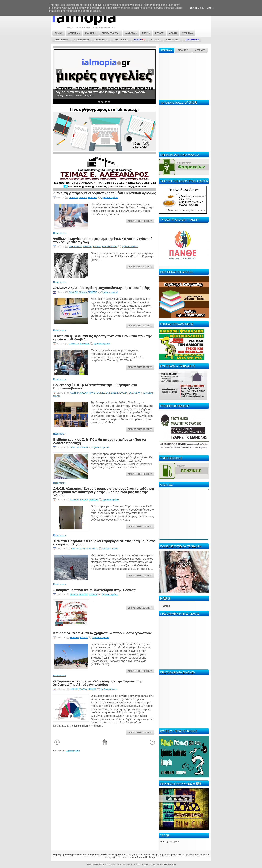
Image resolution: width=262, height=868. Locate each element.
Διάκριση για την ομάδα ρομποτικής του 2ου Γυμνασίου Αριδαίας (105, 193)
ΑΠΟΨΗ (74, 689)
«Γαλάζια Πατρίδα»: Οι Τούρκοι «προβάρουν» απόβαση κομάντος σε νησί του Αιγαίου (104, 542)
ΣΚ (130, 393)
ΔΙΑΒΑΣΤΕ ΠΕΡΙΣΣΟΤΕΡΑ (140, 221)
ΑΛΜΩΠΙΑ (73, 198)
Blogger (153, 857)
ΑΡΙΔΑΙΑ (83, 198)
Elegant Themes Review (166, 864)
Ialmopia (166, 606)
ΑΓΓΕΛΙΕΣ (200, 50)
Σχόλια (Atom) (73, 751)
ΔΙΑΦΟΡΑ (87, 247)
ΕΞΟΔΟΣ (93, 594)
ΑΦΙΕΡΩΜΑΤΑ (75, 247)
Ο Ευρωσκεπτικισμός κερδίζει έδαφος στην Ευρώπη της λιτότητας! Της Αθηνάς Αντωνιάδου (98, 683)
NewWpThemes (101, 864)
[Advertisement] (184, 76)
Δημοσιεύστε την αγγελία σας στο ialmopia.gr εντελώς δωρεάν (101, 92)
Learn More (197, 8)
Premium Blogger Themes (144, 864)
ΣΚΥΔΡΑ (136, 393)
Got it (210, 8)
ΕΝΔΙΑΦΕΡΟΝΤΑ (110, 247)
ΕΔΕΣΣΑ (104, 393)
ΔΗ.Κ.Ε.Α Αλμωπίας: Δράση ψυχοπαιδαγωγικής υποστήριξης (102, 287)
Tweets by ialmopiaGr (169, 841)
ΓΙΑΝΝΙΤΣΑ (74, 344)
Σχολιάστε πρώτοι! (109, 198)
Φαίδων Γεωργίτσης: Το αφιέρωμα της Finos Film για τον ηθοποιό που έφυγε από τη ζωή (103, 240)
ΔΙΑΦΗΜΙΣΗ (183, 50)
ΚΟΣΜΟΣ (93, 549)
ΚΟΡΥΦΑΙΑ (167, 50)
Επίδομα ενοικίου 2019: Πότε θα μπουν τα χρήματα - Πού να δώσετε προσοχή (100, 441)
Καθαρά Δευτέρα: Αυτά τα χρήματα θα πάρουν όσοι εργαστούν (102, 633)
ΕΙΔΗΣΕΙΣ (92, 198)
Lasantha (128, 864)
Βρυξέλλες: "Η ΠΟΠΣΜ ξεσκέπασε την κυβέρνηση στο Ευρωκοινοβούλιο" (95, 386)
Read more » (60, 233)
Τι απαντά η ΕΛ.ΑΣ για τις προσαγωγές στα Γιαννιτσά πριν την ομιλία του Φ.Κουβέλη (103, 337)
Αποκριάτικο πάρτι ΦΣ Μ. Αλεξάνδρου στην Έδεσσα (94, 590)
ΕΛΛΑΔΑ (97, 247)
